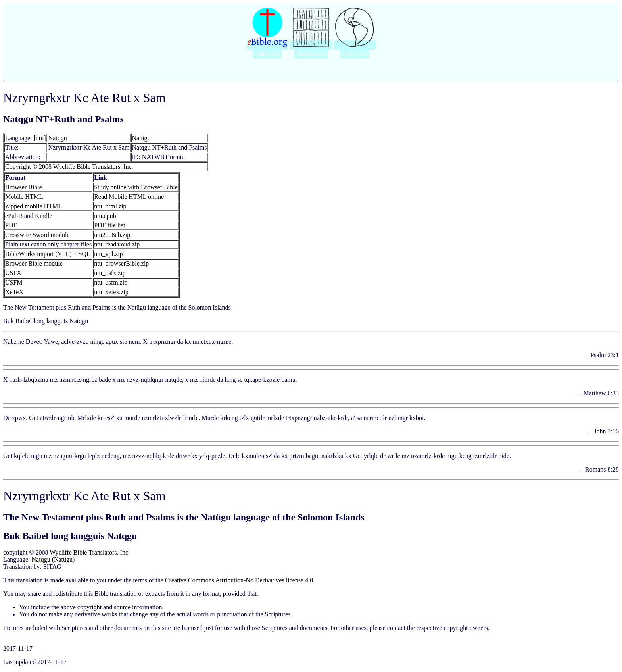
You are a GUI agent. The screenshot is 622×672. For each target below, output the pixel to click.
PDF (11, 225)
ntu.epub (105, 216)
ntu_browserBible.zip (121, 263)
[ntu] (40, 138)
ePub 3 (14, 216)
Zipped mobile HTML (34, 206)
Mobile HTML (24, 197)
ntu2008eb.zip (112, 235)
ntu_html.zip (110, 206)
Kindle (44, 216)
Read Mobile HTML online (129, 197)
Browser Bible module (34, 263)
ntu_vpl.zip (108, 254)
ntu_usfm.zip (111, 282)
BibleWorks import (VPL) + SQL (48, 254)
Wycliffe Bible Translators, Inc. (90, 552)
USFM (14, 282)
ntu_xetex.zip (111, 292)
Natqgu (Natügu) (53, 559)
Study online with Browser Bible (136, 187)
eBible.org (268, 54)
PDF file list (109, 225)
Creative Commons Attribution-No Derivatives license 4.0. (240, 580)
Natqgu (58, 138)
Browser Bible (24, 187)
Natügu (141, 138)
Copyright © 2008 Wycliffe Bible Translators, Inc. (69, 167)
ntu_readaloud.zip (117, 244)
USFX (13, 273)
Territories (355, 54)
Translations (311, 54)
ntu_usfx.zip (110, 273)
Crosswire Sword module (37, 235)
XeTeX (14, 292)
